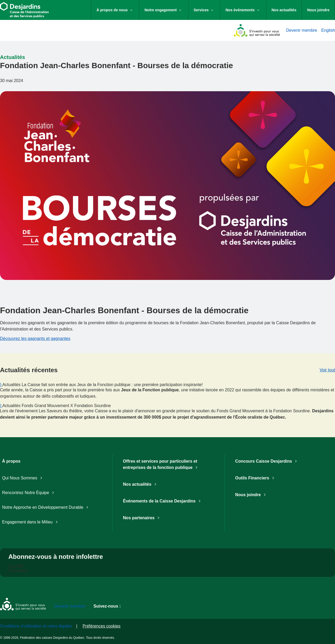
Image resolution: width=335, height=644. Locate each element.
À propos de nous (118, 10)
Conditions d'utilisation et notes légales (36, 626)
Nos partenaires (142, 518)
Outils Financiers (256, 478)
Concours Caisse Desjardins (267, 461)
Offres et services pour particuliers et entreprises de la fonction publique (161, 464)
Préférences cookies (101, 626)
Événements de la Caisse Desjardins (163, 501)
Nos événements (246, 10)
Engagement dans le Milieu (31, 522)
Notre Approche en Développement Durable (46, 507)
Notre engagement (166, 10)
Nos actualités (284, 10)
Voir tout (327, 370)
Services (207, 10)
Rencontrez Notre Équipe (29, 493)
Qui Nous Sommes (23, 478)
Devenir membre (301, 30)
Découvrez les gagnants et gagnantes (35, 339)
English (328, 30)
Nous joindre (318, 10)
